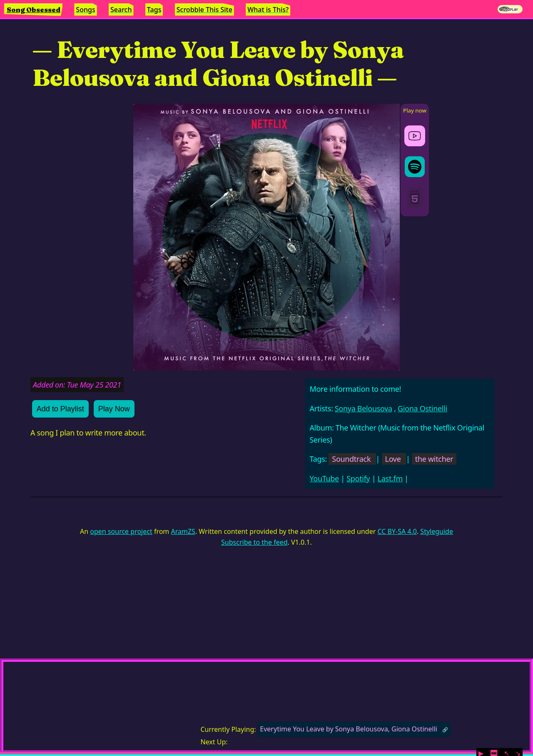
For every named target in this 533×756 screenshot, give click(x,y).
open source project (121, 531)
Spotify (358, 478)
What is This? (268, 10)
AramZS (183, 531)
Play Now (114, 409)
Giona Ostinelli (422, 408)
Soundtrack (351, 459)
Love (393, 459)
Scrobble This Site (204, 10)
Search (121, 10)
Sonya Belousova (364, 408)
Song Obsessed (34, 10)
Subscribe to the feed (254, 542)
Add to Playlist (60, 409)
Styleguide (437, 531)
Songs (85, 10)
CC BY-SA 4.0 (397, 531)
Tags (154, 10)
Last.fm (390, 478)
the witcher (434, 459)
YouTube (324, 478)
